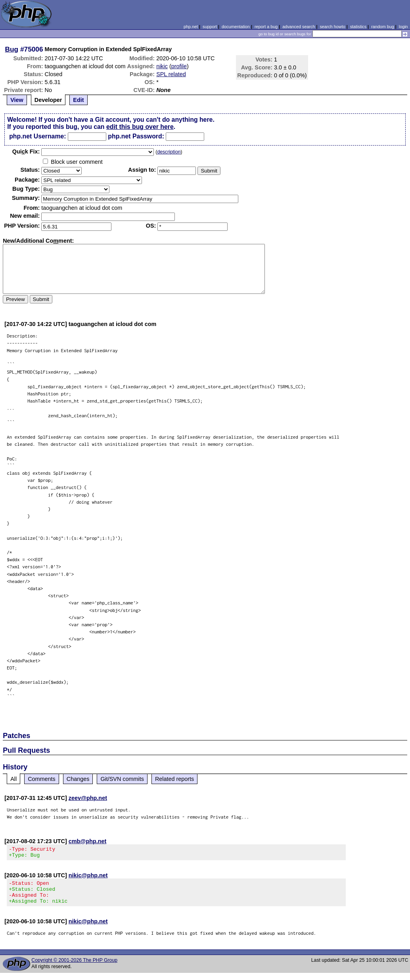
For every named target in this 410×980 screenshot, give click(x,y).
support (210, 27)
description (169, 152)
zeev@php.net (88, 798)
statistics (358, 27)
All (13, 779)
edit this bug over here (140, 127)
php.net (191, 27)
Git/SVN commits (122, 779)
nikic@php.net (88, 878)
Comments (42, 779)
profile (179, 66)
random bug (383, 27)
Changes (78, 779)
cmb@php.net (88, 841)
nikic (162, 66)
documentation (236, 27)
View (17, 100)
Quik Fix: (26, 152)
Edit (78, 100)
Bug (12, 49)
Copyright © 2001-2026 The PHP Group (74, 967)
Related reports (174, 779)
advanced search (299, 27)
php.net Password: (136, 136)
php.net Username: (37, 136)
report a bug (266, 27)
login (403, 27)
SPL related (171, 74)
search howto (332, 27)
